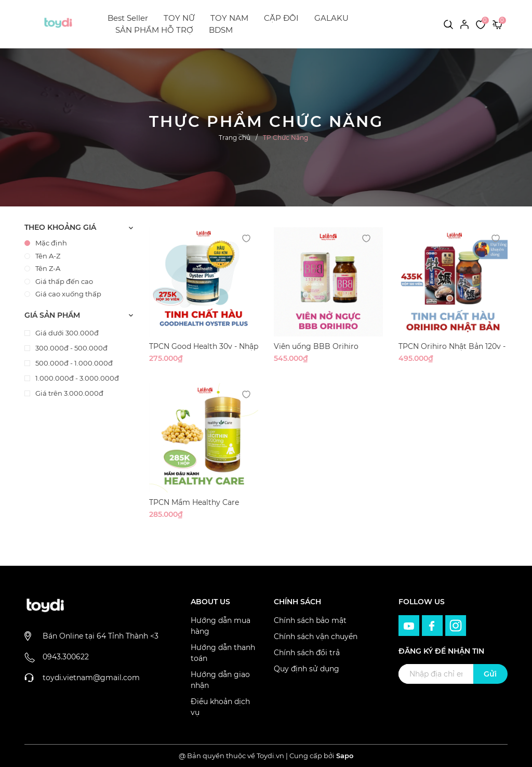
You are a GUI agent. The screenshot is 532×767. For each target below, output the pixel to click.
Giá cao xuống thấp (63, 294)
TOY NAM (229, 18)
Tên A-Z (42, 256)
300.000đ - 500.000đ (71, 348)
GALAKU (331, 18)
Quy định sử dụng (307, 669)
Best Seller (128, 18)
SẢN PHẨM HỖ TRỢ (154, 30)
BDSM (221, 30)
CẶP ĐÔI (281, 18)
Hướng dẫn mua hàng (221, 626)
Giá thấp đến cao (59, 281)
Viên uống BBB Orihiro (316, 346)
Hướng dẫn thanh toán (223, 653)
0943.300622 (66, 657)
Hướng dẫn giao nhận (220, 680)
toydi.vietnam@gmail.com (91, 678)
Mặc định (46, 243)
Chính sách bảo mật (310, 620)
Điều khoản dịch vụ (220, 707)
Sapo (345, 756)
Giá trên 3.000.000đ (69, 393)
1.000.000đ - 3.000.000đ (76, 378)
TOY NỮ (179, 18)
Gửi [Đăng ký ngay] (490, 674)
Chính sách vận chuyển (316, 636)
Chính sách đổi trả (307, 653)
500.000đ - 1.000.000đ (73, 363)
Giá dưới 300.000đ (66, 333)
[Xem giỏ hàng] (497, 24)
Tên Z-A (42, 268)
